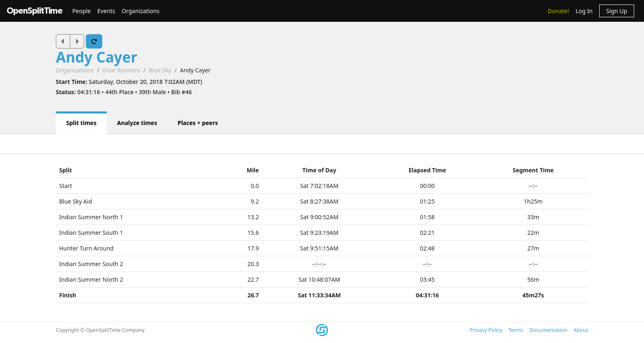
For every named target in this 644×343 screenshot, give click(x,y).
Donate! (559, 11)
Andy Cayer (97, 57)
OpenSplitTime (34, 11)
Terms (516, 330)
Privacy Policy (486, 330)
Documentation (548, 330)
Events (106, 11)
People (82, 11)
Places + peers (198, 123)
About (581, 330)
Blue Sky (160, 70)
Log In (584, 11)
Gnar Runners (121, 70)
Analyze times (137, 123)
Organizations (140, 11)
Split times (81, 123)
